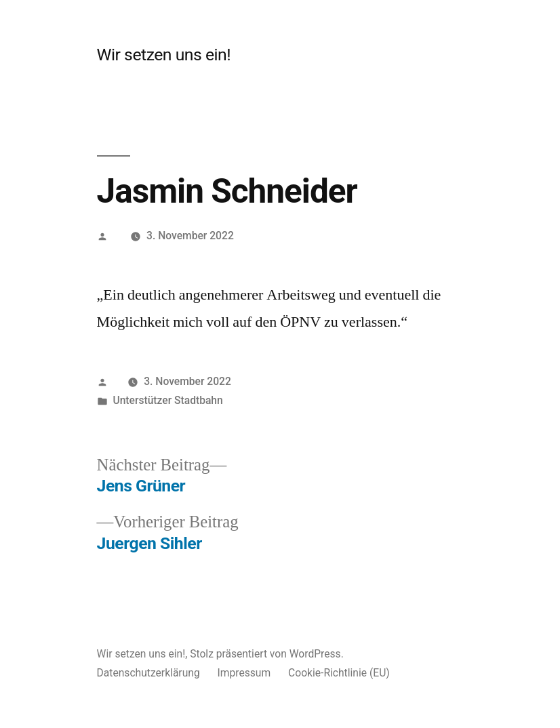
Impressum (244, 673)
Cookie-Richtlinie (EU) (339, 673)
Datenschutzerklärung (148, 673)
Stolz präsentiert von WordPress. (267, 654)
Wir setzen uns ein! (164, 55)
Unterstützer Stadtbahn (167, 400)
